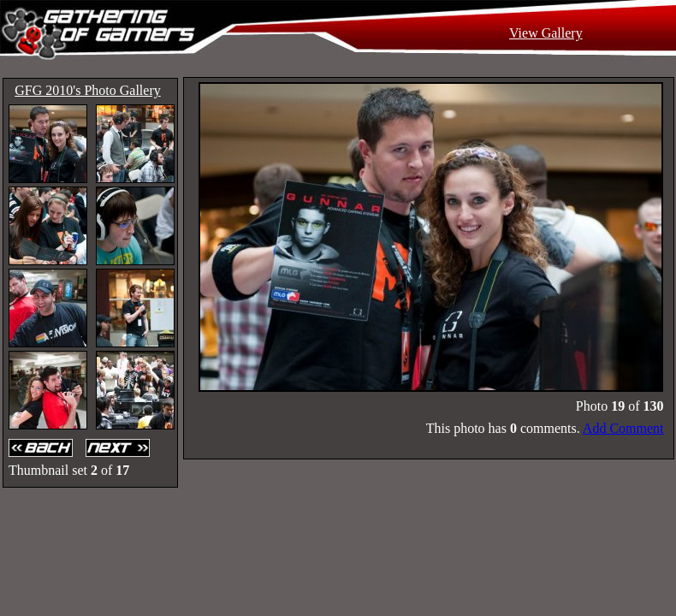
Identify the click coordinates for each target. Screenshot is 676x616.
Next (120, 448)
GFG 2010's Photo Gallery (87, 90)
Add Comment (623, 428)
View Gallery (546, 33)
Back (43, 448)
